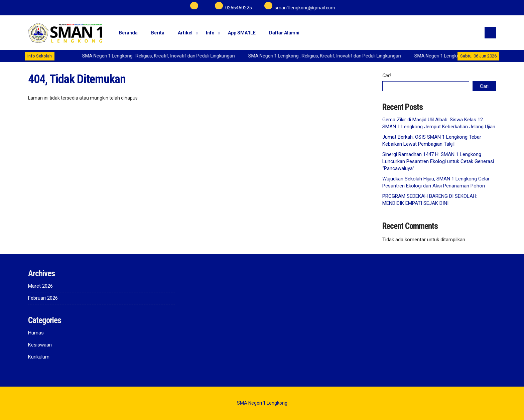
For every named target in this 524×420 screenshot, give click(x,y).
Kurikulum (39, 357)
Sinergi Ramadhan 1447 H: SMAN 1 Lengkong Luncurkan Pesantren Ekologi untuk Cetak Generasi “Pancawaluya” (438, 161)
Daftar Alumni (284, 33)
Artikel (185, 33)
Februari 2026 (43, 298)
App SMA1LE (242, 33)
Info (210, 33)
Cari (387, 76)
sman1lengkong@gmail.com (305, 8)
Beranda (128, 33)
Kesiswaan (40, 345)
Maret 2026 (40, 286)
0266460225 (239, 8)
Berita (158, 33)
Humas (36, 333)
